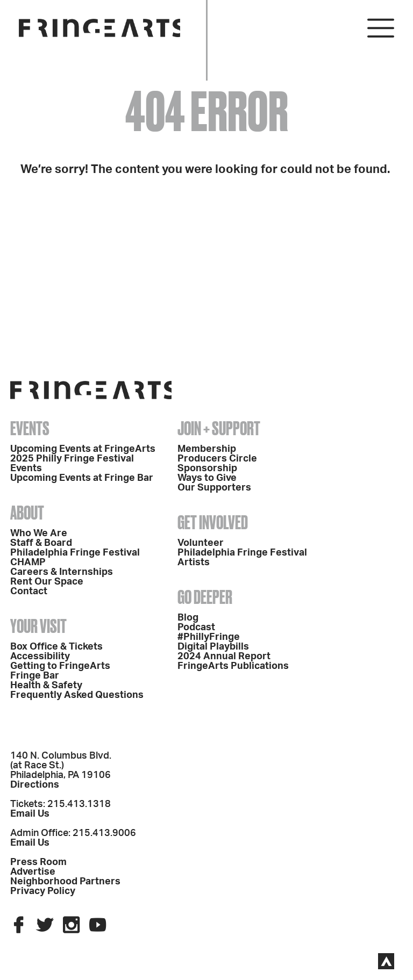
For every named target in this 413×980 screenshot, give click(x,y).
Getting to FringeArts (60, 666)
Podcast (196, 628)
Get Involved (213, 522)
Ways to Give (207, 478)
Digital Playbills (213, 647)
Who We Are (39, 534)
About (27, 513)
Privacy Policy (43, 891)
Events (30, 428)
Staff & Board (41, 543)
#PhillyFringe (209, 637)
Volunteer (201, 543)
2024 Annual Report (224, 657)
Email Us (30, 814)
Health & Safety (46, 686)
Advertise (33, 872)
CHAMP (28, 563)
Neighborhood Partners (65, 882)
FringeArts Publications (233, 666)
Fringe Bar (35, 676)
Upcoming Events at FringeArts (83, 449)
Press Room (38, 862)
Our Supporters (214, 488)
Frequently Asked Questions (77, 695)
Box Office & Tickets (56, 647)
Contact (29, 592)
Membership (207, 449)
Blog (188, 618)
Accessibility (40, 657)
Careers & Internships (62, 572)
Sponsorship (207, 469)
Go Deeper (205, 597)
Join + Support (219, 428)
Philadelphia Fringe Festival (75, 553)
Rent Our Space (47, 582)
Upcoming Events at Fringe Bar (82, 478)
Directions (35, 785)
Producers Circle (217, 459)
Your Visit (38, 626)
